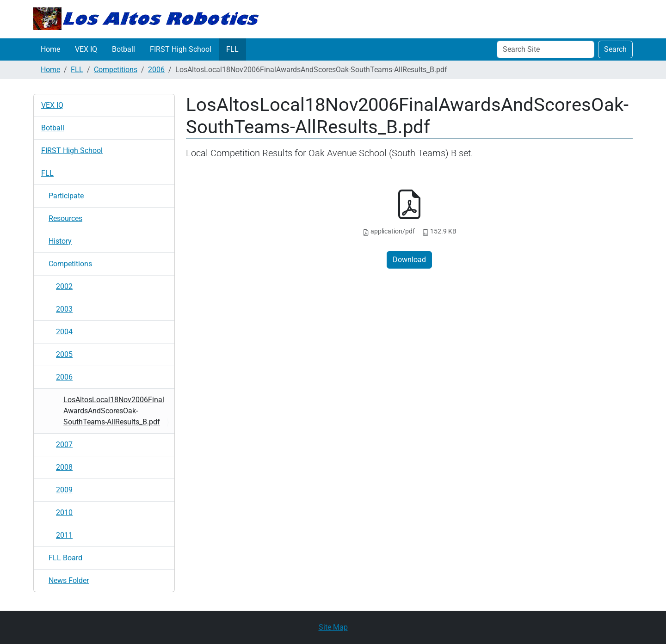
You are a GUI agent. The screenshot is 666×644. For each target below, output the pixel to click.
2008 (64, 467)
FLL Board (65, 558)
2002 (64, 286)
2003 (64, 309)
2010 (64, 512)
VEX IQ (86, 49)
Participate (66, 196)
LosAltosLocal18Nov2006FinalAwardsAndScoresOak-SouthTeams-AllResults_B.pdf (114, 411)
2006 (156, 70)
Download (409, 260)
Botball (123, 49)
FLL (232, 49)
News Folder (69, 580)
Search (615, 49)
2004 (64, 332)
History (60, 241)
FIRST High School (181, 49)
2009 (64, 490)
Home (50, 49)
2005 (64, 354)
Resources (65, 218)
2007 (64, 445)
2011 (64, 535)
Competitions (116, 70)
